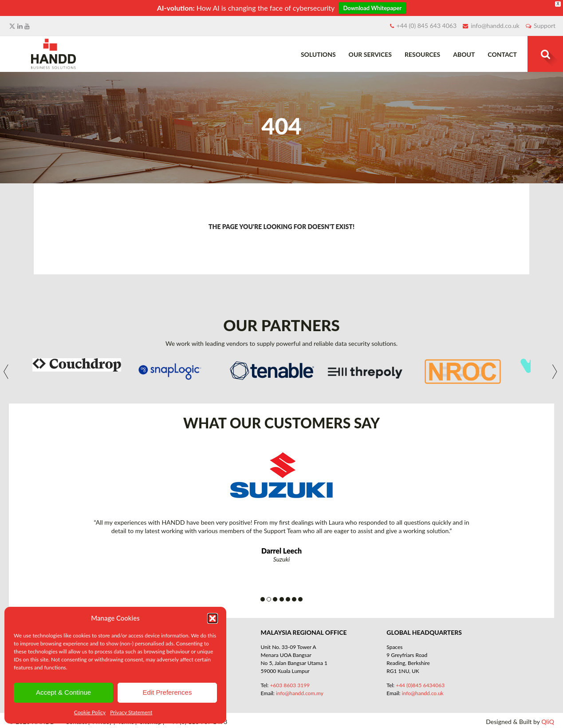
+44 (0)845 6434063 (420, 685)
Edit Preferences (167, 692)
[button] (213, 618)
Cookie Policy (90, 712)
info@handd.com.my (300, 693)
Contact (502, 54)
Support (545, 26)
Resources (422, 54)
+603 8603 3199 (290, 685)
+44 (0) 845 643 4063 (427, 26)
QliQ (548, 722)
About (464, 54)
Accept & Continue (63, 692)
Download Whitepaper (372, 8)
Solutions (318, 54)
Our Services (370, 54)
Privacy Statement (131, 712)
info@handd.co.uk (495, 26)
